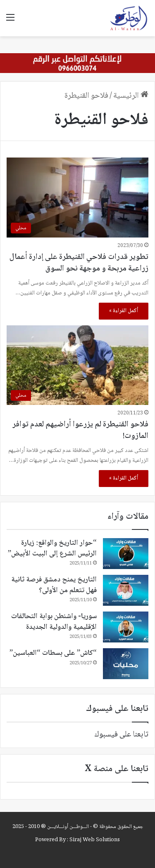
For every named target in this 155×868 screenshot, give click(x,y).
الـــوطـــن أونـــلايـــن (68, 827)
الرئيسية (131, 96)
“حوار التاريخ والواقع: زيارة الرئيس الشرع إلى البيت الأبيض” (52, 548)
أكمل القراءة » (124, 311)
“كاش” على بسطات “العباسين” (53, 653)
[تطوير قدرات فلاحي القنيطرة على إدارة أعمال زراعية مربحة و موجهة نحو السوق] (77, 197)
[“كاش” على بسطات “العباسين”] (126, 664)
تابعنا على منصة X (117, 769)
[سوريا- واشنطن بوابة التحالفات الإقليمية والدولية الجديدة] (126, 627)
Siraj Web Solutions (95, 840)
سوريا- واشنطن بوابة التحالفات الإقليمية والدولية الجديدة (54, 622)
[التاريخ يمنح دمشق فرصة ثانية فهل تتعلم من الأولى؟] (126, 590)
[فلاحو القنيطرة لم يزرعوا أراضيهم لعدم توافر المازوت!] (77, 365)
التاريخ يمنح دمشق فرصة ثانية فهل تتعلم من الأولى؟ (54, 585)
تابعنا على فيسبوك (121, 735)
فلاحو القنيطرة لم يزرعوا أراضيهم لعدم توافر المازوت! (80, 430)
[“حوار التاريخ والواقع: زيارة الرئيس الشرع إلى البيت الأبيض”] (126, 554)
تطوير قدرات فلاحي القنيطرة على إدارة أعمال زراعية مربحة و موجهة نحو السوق (79, 263)
